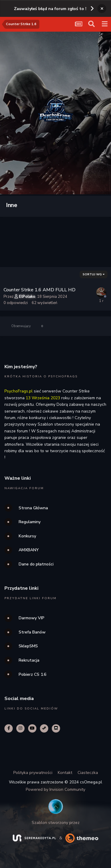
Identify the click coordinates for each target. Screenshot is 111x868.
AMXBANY (29, 550)
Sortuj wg (94, 274)
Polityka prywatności (33, 773)
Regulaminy (30, 522)
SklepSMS (28, 646)
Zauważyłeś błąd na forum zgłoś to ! (50, 9)
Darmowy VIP (32, 618)
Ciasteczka (88, 773)
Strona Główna (33, 508)
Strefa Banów (32, 632)
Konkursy (27, 536)
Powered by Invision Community (55, 789)
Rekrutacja (29, 660)
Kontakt (65, 773)
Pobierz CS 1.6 (32, 674)
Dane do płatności (36, 564)
